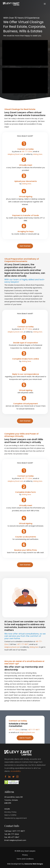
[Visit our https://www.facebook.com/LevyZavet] (5, 777)
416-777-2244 (27, 152)
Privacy (25, 855)
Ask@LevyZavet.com (15, 154)
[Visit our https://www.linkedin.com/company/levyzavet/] (9, 777)
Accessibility (16, 771)
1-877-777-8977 (23, 644)
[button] (25, 246)
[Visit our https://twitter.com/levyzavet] (13, 777)
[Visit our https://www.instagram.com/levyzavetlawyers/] (17, 777)
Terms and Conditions (25, 859)
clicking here (38, 154)
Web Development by (25, 864)
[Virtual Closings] (11, 4)
